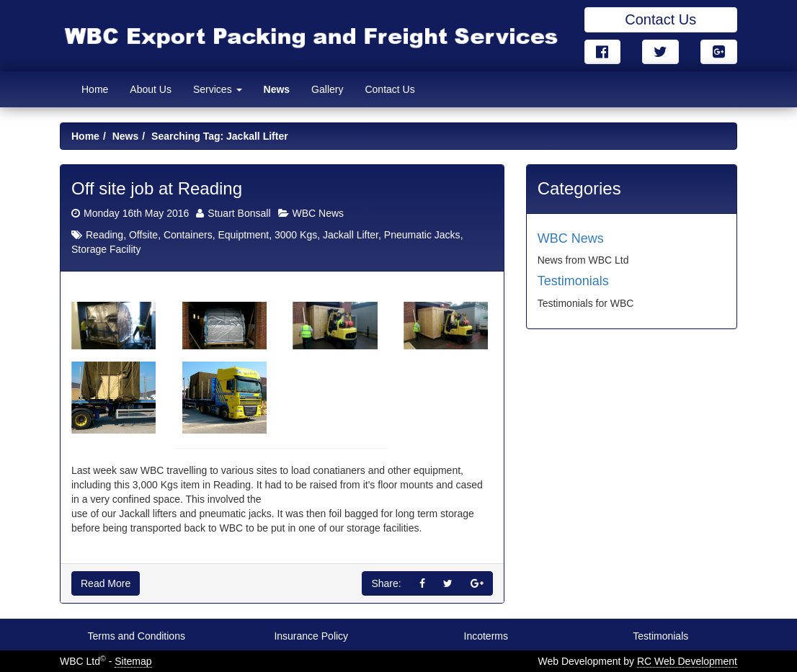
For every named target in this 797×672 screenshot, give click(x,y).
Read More (106, 583)
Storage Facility (106, 249)
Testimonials (573, 281)
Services (218, 89)
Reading (104, 235)
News (277, 89)
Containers (188, 235)
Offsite (143, 235)
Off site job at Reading (157, 188)
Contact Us (660, 19)
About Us (151, 89)
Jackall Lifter (351, 235)
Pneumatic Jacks (422, 235)
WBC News (319, 213)
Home (95, 89)
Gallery (327, 89)
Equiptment (243, 235)
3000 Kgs (296, 235)
